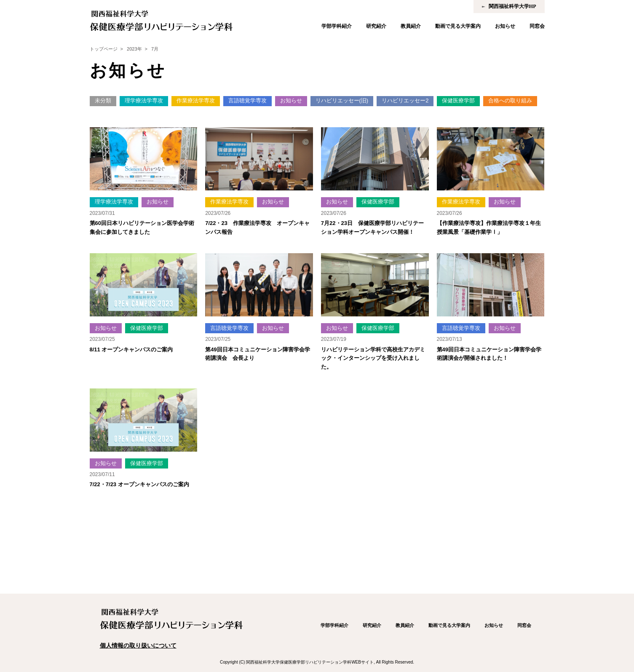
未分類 (103, 100)
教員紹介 (411, 26)
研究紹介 (376, 26)
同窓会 (537, 26)
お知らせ (505, 26)
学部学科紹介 (337, 26)
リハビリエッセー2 (405, 100)
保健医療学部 (458, 100)
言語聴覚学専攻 (247, 100)
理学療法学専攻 (144, 100)
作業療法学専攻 (196, 100)
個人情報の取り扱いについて (138, 646)
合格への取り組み (510, 100)
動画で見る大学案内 (458, 26)
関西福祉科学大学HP (512, 6)
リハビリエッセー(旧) (342, 100)
